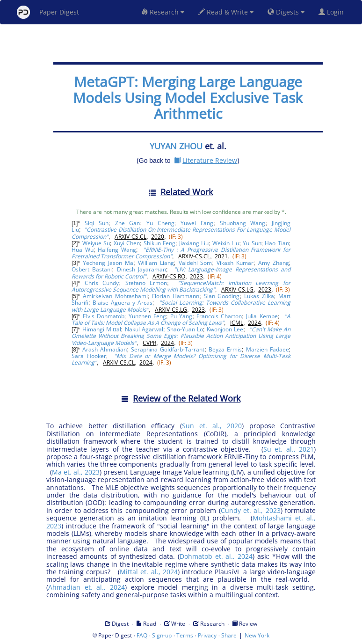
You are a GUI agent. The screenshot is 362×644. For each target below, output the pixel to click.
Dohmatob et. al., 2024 (216, 556)
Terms (185, 635)
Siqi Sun (97, 223)
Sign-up (162, 635)
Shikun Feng (159, 243)
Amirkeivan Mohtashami (115, 296)
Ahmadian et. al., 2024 (87, 587)
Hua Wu (83, 250)
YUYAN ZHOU (176, 146)
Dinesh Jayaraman (141, 269)
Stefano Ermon (146, 283)
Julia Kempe (262, 316)
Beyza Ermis (225, 349)
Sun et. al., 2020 (212, 426)
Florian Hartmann (176, 296)
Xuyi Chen (127, 243)
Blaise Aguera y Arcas (123, 303)
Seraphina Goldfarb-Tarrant (168, 349)
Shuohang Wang (243, 223)
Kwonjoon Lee (225, 329)
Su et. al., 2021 (289, 449)
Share (229, 635)
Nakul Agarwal (144, 329)
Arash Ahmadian (105, 349)
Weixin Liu (226, 243)
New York (257, 635)
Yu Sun (252, 243)
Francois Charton (219, 316)
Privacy (207, 635)
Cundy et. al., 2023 (251, 510)
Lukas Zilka (259, 296)
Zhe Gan (128, 223)
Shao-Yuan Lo (185, 329)
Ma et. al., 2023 (76, 472)
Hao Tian (277, 243)
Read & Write (226, 12)
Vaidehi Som (195, 263)
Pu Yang (181, 316)
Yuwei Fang (197, 223)
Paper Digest (48, 12)
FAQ (142, 635)
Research (163, 12)
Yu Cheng (160, 223)
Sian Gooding (222, 296)
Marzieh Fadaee (268, 349)
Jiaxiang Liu (194, 243)
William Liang (156, 263)
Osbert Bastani (92, 269)
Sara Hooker (89, 356)
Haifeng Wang (117, 250)
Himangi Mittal (102, 329)
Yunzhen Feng (147, 316)
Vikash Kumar (235, 263)
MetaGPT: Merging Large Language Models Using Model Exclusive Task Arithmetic (188, 98)
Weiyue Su (96, 243)
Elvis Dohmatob (104, 316)
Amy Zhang (274, 263)
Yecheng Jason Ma (108, 263)
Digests (286, 12)
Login (333, 12)
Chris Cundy (102, 283)
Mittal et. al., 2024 (149, 572)
